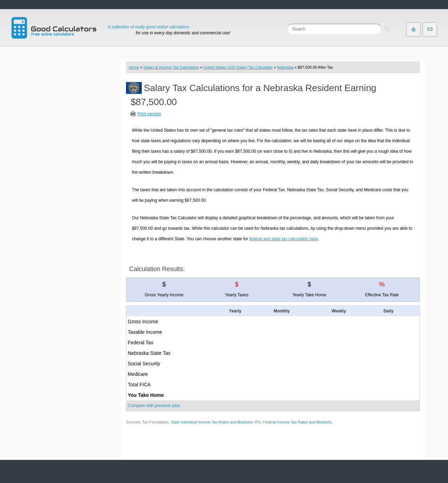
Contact (430, 29)
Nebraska (285, 67)
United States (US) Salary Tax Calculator (238, 67)
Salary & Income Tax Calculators (171, 67)
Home (134, 67)
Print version (149, 114)
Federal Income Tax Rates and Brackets (297, 422)
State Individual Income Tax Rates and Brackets (212, 422)
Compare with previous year (154, 406)
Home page (413, 29)
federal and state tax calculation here (283, 239)
